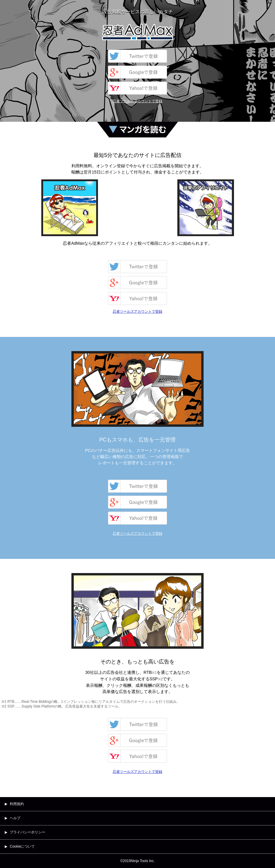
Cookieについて (22, 846)
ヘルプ (15, 818)
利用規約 (17, 804)
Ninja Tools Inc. (143, 861)
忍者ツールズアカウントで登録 (137, 101)
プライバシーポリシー (27, 832)
